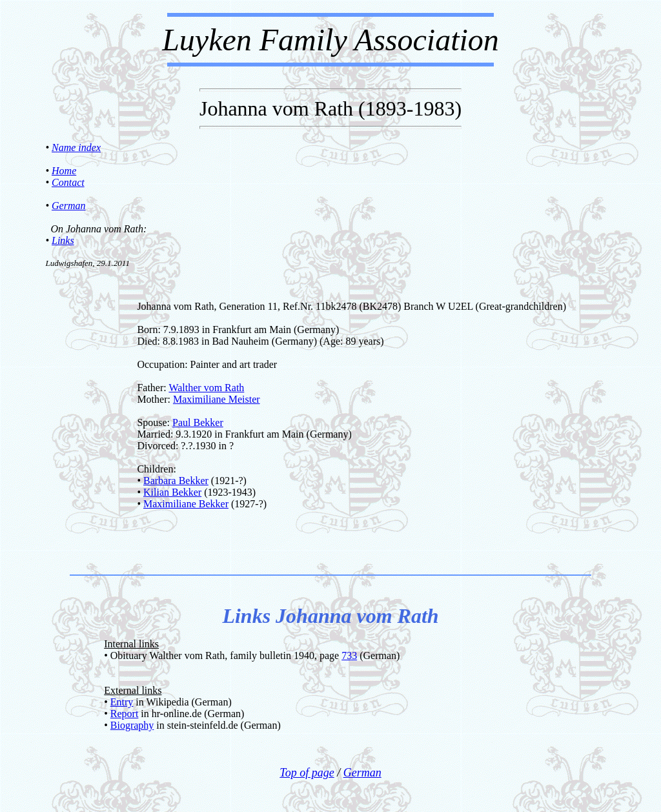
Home (64, 171)
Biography (132, 725)
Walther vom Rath (206, 388)
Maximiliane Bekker (186, 504)
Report (125, 714)
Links (63, 240)
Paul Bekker (198, 422)
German (68, 206)
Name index (76, 147)
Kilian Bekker (172, 492)
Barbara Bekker (176, 481)
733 (349, 655)
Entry (122, 702)
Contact (68, 182)
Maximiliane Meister (217, 399)
